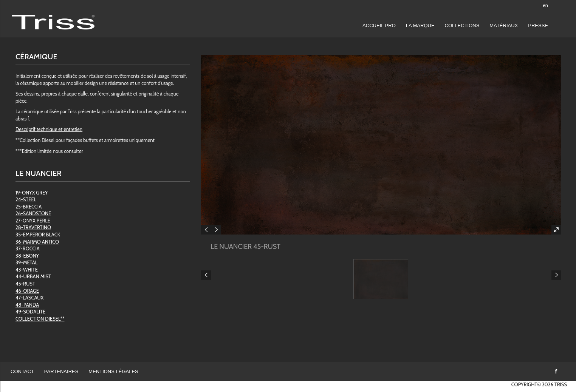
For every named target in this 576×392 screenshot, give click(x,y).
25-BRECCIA (29, 207)
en (545, 5)
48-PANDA (27, 305)
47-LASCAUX (29, 298)
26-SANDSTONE (33, 213)
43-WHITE (27, 270)
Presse (538, 25)
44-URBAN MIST (33, 276)
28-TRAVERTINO (33, 227)
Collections (462, 25)
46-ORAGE (27, 291)
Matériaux (504, 25)
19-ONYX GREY (32, 193)
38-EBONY (27, 256)
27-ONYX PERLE (33, 221)
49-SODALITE (30, 312)
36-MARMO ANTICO (37, 242)
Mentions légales (113, 371)
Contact (22, 371)
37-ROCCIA (28, 248)
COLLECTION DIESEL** (40, 319)
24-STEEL (26, 199)
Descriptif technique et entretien (49, 129)
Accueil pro (379, 25)
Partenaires (61, 371)
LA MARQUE (420, 25)
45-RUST (25, 284)
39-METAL (26, 262)
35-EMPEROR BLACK (38, 235)
